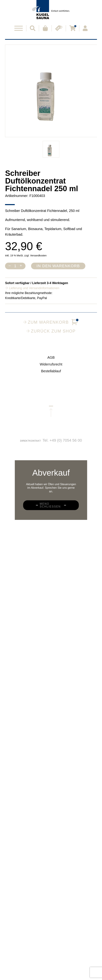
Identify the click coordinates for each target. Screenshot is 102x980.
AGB (51, 361)
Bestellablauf (51, 374)
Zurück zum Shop (51, 331)
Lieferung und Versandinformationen (34, 288)
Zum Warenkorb (51, 322)
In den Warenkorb (58, 266)
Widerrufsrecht (51, 368)
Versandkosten (38, 256)
